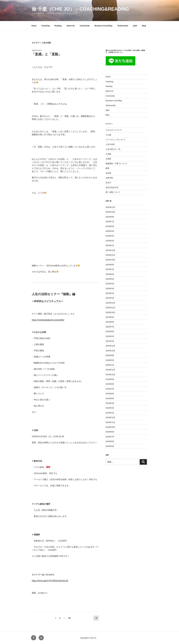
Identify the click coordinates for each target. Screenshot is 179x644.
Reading (58, 26)
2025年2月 (110, 241)
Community (85, 26)
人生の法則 (110, 144)
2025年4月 (110, 231)
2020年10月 (111, 351)
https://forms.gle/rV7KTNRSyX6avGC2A (50, 581)
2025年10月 (111, 212)
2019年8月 (110, 384)
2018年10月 (111, 427)
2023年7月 (110, 327)
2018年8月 (110, 432)
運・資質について (113, 192)
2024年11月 (111, 255)
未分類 (108, 173)
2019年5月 (110, 398)
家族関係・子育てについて (116, 163)
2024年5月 (110, 279)
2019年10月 (111, 375)
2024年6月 (110, 274)
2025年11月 (111, 207)
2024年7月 (110, 269)
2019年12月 (111, 370)
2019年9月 (110, 379)
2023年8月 (110, 322)
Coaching (45, 26)
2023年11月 (111, 308)
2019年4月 (110, 403)
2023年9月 (110, 317)
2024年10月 (111, 260)
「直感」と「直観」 (47, 54)
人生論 (108, 154)
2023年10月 (111, 312)
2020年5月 (110, 360)
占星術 (108, 159)
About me (71, 26)
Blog (144, 26)
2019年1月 (110, 413)
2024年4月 (110, 284)
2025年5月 (110, 226)
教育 (108, 168)
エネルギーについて (114, 130)
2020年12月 (111, 346)
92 (70, 619)
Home (34, 26)
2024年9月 (110, 265)
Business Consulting (103, 26)
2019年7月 (110, 389)
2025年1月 (110, 245)
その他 (108, 135)
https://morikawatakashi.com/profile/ (48, 320)
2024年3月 (110, 289)
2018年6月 (110, 441)
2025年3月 (110, 236)
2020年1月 (110, 365)
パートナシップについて (116, 140)
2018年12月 (111, 417)
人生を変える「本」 (114, 149)
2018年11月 (111, 422)
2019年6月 (110, 394)
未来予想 (109, 178)
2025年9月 (110, 217)
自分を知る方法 (112, 187)
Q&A (135, 26)
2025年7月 (110, 222)
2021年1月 (110, 341)
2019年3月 (110, 408)
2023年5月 (110, 336)
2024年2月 (110, 293)
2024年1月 (110, 298)
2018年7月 (110, 437)
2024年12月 (111, 250)
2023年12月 (111, 303)
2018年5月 (110, 446)
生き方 (108, 183)
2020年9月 (110, 355)
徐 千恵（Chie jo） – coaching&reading (80, 9)
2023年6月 (110, 331)
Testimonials (123, 26)
